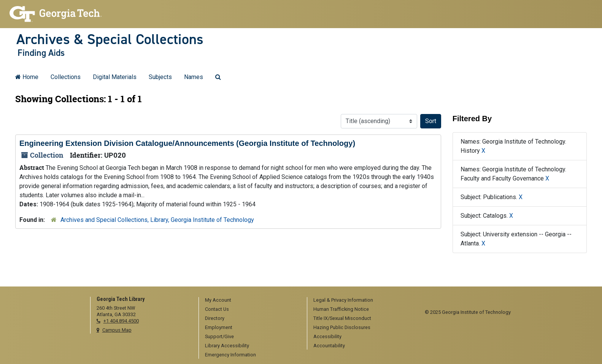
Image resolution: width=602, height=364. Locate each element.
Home (27, 77)
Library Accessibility (227, 346)
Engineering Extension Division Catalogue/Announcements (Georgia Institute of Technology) (187, 143)
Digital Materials (115, 77)
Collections (66, 77)
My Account (218, 300)
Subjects (160, 77)
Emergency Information (230, 355)
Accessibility (327, 336)
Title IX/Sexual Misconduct (342, 318)
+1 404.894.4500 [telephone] (121, 321)
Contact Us (217, 309)
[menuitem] (250, 301)
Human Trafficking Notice (341, 309)
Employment (219, 327)
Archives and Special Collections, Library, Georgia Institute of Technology (157, 220)
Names (194, 77)
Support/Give (219, 336)
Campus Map (117, 330)
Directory (215, 318)
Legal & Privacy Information (343, 300)
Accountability (329, 346)
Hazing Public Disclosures (342, 327)
